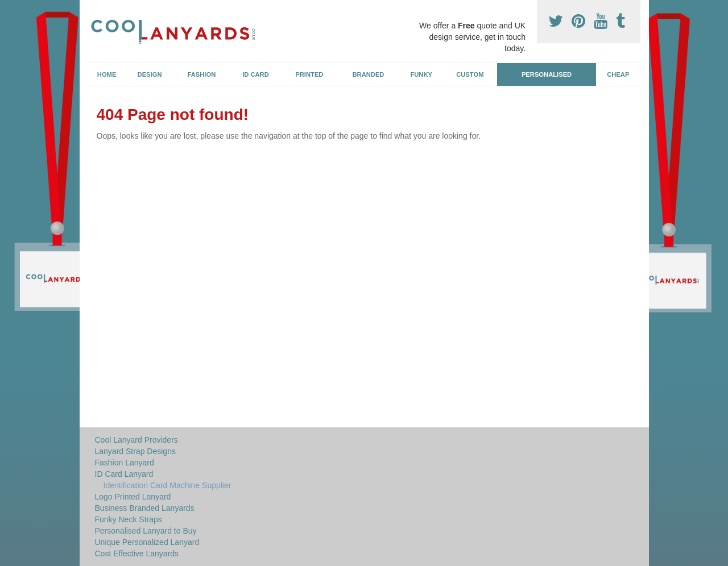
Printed (309, 74)
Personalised (547, 74)
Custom (470, 74)
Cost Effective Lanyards (137, 553)
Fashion (202, 74)
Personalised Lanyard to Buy (146, 531)
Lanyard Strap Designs (135, 451)
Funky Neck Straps (129, 519)
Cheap (618, 74)
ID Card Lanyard (124, 474)
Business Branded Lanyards (145, 508)
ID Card (256, 74)
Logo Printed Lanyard (133, 497)
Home (107, 74)
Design (150, 74)
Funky (421, 74)
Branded (369, 74)
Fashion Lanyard (125, 463)
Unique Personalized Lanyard (147, 542)
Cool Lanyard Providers (136, 440)
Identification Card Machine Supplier (167, 485)
